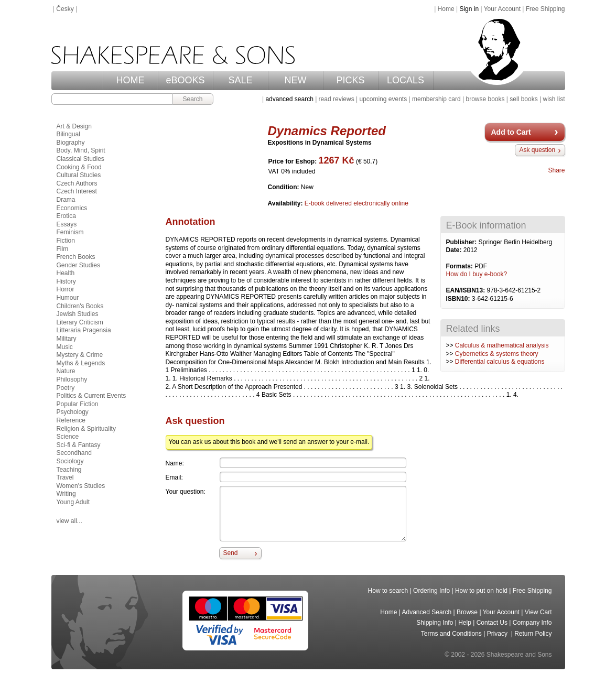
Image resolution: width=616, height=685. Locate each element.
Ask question (537, 150)
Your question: (186, 492)
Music (65, 347)
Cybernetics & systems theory (497, 354)
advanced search (289, 99)
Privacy (498, 634)
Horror (66, 289)
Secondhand (74, 453)
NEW (296, 80)
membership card (436, 99)
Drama (66, 200)
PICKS (350, 80)
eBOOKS (185, 80)
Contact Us (492, 623)
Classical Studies (80, 159)
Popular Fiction (78, 404)
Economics (72, 208)
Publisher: (462, 242)
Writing (66, 494)
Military (67, 339)
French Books (76, 257)
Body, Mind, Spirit (81, 150)
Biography (71, 143)
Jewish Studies (78, 314)
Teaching (69, 470)
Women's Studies (81, 486)
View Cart (538, 612)
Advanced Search (427, 612)
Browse (467, 612)
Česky (65, 9)
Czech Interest (77, 191)
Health (66, 273)
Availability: (286, 203)
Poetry (66, 388)
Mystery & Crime (80, 355)
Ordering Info (431, 591)
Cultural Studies (79, 175)
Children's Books (80, 306)
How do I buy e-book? (477, 274)
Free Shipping (545, 9)
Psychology (73, 412)
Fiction (66, 241)
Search (192, 99)
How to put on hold (481, 591)
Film (63, 249)
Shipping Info (435, 623)
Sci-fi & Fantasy (79, 445)
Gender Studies (78, 265)
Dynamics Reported (327, 131)
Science (68, 437)
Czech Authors (77, 183)
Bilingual (68, 134)
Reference (71, 420)
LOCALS (406, 80)
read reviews (337, 99)
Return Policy (533, 634)
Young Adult (73, 502)
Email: (174, 477)
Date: (455, 250)
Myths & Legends (81, 363)
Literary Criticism (80, 322)
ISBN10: (459, 299)
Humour (68, 298)
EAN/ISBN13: (467, 290)
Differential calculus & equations (500, 362)
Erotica (66, 216)
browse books (485, 99)
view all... (69, 521)
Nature (66, 371)
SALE (240, 80)
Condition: (284, 187)
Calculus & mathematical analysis (502, 345)
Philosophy (72, 379)
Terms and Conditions (451, 634)
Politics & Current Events (91, 396)
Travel (65, 477)
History (66, 281)
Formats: (461, 266)
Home (446, 9)
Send (231, 553)
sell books (523, 99)
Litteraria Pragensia (84, 330)
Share (556, 170)
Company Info (532, 623)
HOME (131, 80)
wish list (554, 99)
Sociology (70, 461)
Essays (67, 224)
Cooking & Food (79, 167)
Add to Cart (511, 132)
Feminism (70, 232)
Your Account (502, 9)
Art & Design (74, 126)
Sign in (469, 9)
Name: (175, 463)
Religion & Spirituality (86, 429)
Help (465, 623)
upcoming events (383, 99)
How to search (388, 591)
